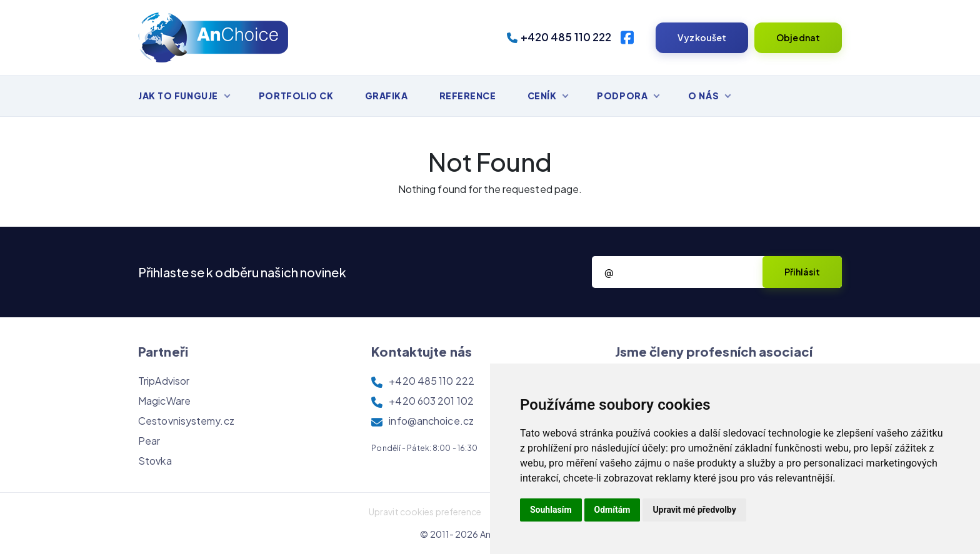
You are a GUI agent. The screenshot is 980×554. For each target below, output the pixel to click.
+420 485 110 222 (559, 37)
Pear (149, 441)
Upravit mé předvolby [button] (694, 510)
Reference (468, 96)
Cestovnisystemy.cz (186, 421)
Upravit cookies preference (425, 512)
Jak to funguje (178, 96)
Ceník (542, 96)
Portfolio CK (296, 96)
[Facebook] (627, 37)
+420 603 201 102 (431, 401)
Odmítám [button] (612, 510)
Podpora (622, 96)
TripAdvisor (164, 381)
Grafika (387, 96)
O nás (703, 96)
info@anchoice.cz (431, 421)
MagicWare (164, 401)
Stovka (155, 461)
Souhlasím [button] (551, 510)
